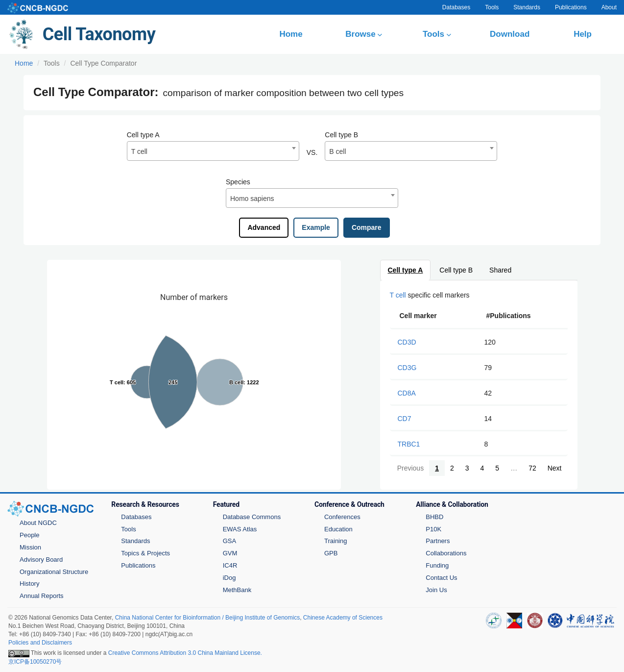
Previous (410, 468)
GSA (229, 541)
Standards (527, 7)
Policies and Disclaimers (40, 643)
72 (532, 468)
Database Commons (252, 517)
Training (336, 541)
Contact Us (441, 578)
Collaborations (446, 553)
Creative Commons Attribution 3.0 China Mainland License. (185, 653)
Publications (571, 7)
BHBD (434, 517)
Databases (456, 7)
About (609, 7)
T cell (398, 295)
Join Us (436, 590)
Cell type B (341, 135)
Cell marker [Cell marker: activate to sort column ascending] (418, 316)
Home (24, 63)
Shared (501, 270)
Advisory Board (41, 560)
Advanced (264, 227)
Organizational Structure (54, 572)
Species (238, 182)
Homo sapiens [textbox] (252, 199)
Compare (367, 227)
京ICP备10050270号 (35, 662)
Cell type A (143, 135)
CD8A (407, 393)
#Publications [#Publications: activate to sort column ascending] (509, 316)
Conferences (342, 517)
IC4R (230, 565)
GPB (331, 553)
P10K (433, 529)
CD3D (407, 342)
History (29, 584)
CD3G (407, 368)
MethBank (237, 590)
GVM (230, 553)
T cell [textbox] (139, 151)
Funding (437, 565)
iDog (229, 578)
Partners (438, 541)
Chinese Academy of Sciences (343, 618)
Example (316, 227)
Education (338, 529)
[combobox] (213, 151)
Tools (492, 7)
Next (554, 468)
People (29, 535)
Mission (30, 547)
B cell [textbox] (337, 151)
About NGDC (38, 523)
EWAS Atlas (240, 529)
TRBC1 (409, 444)
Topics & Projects (145, 553)
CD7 (405, 419)
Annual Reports (42, 596)
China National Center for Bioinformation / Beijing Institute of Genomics (208, 618)
